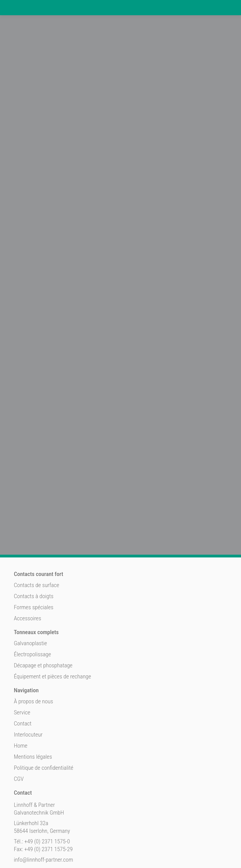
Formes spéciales (34, 583)
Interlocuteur (28, 710)
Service (22, 688)
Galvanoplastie (30, 619)
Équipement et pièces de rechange (52, 652)
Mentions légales (33, 732)
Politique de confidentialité (44, 743)
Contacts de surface (37, 560)
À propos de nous (33, 677)
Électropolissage (32, 630)
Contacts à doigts (34, 572)
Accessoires (28, 594)
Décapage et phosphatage (43, 641)
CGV (19, 754)
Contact (23, 699)
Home (21, 721)
